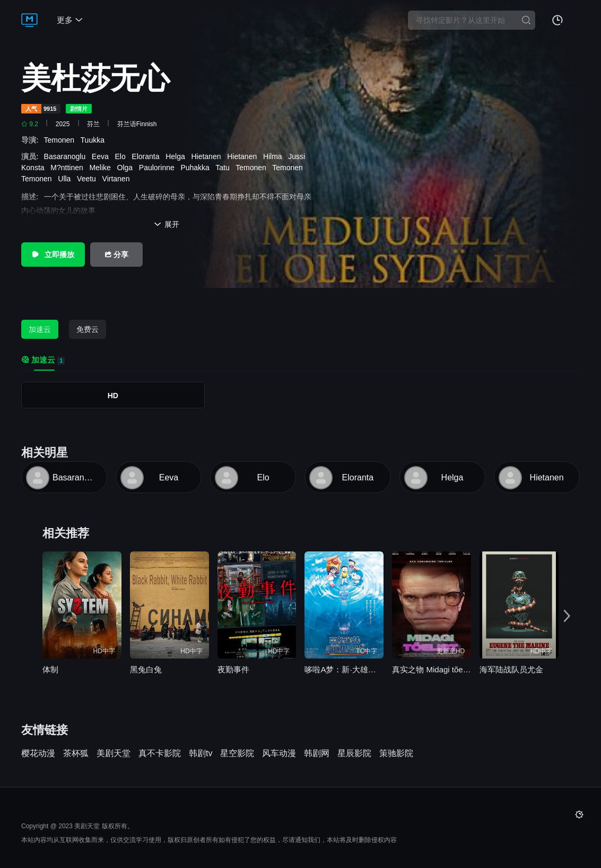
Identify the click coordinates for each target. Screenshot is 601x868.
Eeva (102, 156)
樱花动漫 (38, 753)
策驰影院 (396, 753)
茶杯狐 (76, 753)
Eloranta (147, 156)
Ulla (66, 179)
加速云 (40, 329)
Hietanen (208, 156)
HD (113, 396)
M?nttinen (69, 168)
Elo (122, 156)
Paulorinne (159, 168)
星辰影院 (354, 753)
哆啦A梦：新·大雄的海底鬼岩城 (344, 669)
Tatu (224, 168)
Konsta (35, 168)
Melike (102, 168)
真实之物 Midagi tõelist (432, 669)
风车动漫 (279, 753)
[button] (568, 616)
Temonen (62, 140)
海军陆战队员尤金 (511, 669)
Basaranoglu (67, 156)
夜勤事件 (233, 669)
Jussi (299, 156)
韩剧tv (201, 753)
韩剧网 (317, 753)
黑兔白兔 (146, 669)
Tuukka (95, 140)
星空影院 (237, 753)
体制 (50, 669)
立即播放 (53, 255)
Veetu (89, 179)
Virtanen (118, 179)
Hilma (275, 156)
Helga (177, 156)
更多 (70, 20)
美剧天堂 (114, 753)
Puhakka (197, 168)
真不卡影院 (160, 753)
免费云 (88, 329)
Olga (127, 168)
